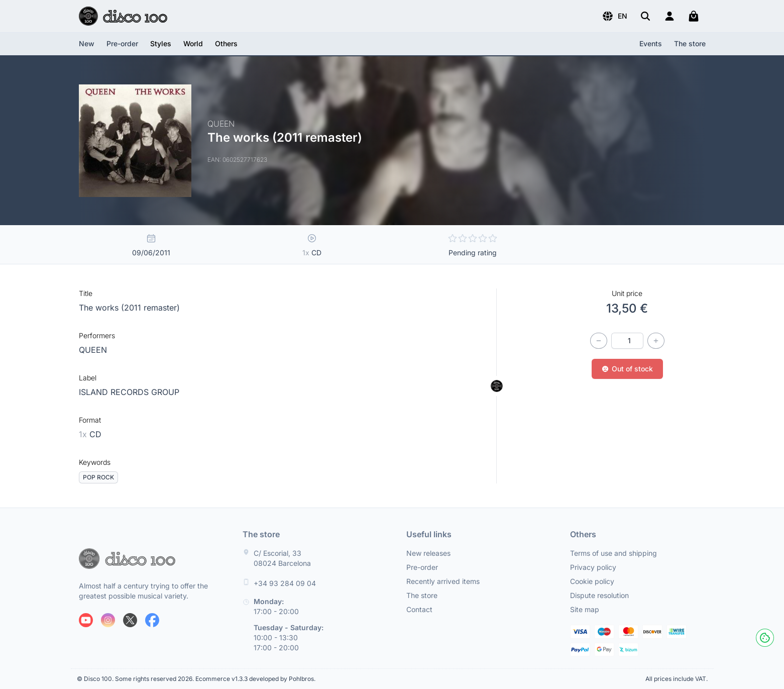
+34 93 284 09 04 (285, 583)
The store (690, 43)
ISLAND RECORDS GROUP (129, 392)
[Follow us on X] (130, 620)
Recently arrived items (443, 581)
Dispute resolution (599, 595)
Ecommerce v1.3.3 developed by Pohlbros (255, 679)
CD (90, 434)
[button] (614, 16)
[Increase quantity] (656, 341)
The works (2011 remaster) (129, 308)
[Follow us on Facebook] (152, 620)
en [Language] (614, 16)
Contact (419, 609)
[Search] (645, 16)
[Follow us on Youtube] (86, 620)
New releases (428, 553)
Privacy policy (593, 567)
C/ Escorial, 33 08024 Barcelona (282, 558)
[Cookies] (765, 638)
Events (651, 43)
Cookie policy (592, 581)
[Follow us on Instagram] (108, 620)
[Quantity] (627, 341)
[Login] (669, 16)
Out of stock (627, 369)
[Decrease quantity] (599, 341)
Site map (585, 609)
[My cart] (694, 16)
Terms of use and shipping (613, 553)
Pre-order (122, 43)
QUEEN (93, 350)
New (87, 43)
